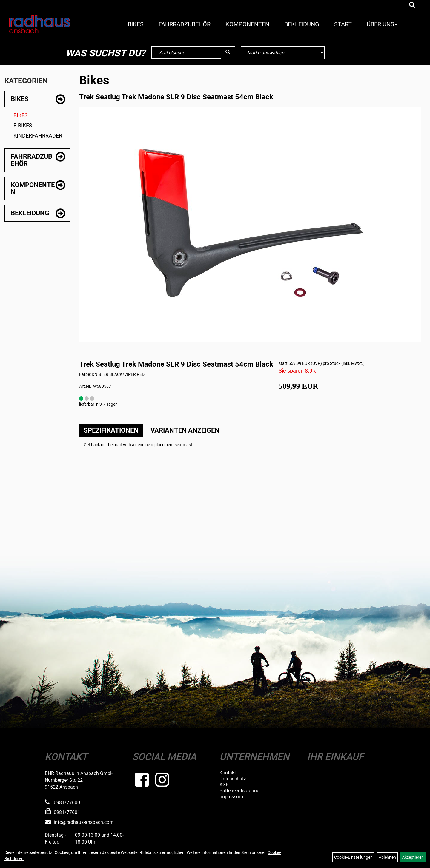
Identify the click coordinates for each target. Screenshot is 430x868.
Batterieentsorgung (239, 791)
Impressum (231, 797)
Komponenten (247, 24)
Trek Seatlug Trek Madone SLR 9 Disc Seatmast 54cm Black (176, 97)
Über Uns (382, 24)
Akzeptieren (413, 857)
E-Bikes (23, 125)
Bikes (136, 24)
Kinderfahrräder (38, 136)
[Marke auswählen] (283, 53)
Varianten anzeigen (185, 430)
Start (343, 24)
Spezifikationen (111, 430)
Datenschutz (233, 779)
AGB (224, 785)
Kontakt (228, 773)
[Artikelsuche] (412, 5)
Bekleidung (302, 24)
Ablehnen (387, 857)
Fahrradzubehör (185, 24)
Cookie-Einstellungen (353, 857)
